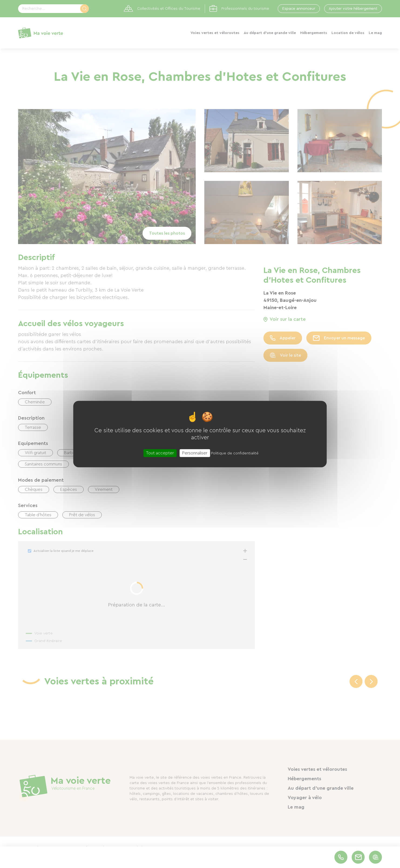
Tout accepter (160, 453)
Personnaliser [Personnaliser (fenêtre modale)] (195, 453)
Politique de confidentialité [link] (235, 453)
